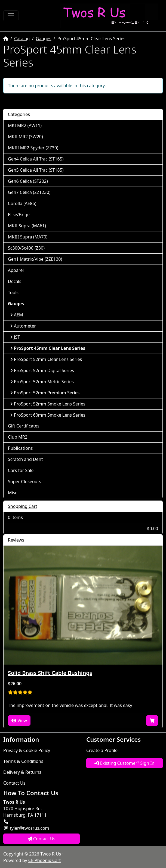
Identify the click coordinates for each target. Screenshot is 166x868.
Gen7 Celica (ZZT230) (29, 192)
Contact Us (14, 783)
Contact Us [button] (42, 839)
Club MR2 (18, 437)
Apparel (16, 270)
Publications (20, 448)
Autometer (23, 326)
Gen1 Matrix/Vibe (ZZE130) (35, 259)
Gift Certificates (24, 426)
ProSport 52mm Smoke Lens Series (48, 404)
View (19, 721)
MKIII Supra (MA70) (28, 237)
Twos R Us (51, 854)
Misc (13, 493)
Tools (13, 293)
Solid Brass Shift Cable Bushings (50, 673)
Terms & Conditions (23, 761)
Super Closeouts (24, 482)
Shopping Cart (23, 506)
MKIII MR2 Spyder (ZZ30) (33, 148)
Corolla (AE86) (22, 203)
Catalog (22, 39)
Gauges (43, 39)
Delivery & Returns (22, 772)
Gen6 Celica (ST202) (28, 181)
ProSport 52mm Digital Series (42, 370)
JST (15, 337)
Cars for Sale (21, 470)
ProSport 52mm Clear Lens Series (46, 359)
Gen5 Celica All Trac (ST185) (36, 170)
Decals (15, 281)
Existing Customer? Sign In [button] (124, 763)
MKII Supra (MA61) (27, 226)
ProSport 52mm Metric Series (42, 382)
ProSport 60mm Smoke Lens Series (48, 415)
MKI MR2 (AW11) (25, 125)
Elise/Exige (19, 215)
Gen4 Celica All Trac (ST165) (36, 159)
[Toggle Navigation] (11, 16)
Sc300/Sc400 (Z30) (26, 248)
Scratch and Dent (25, 459)
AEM (17, 315)
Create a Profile (102, 750)
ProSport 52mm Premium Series (45, 393)
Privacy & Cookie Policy (27, 750)
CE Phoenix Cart (45, 860)
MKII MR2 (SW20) (25, 137)
